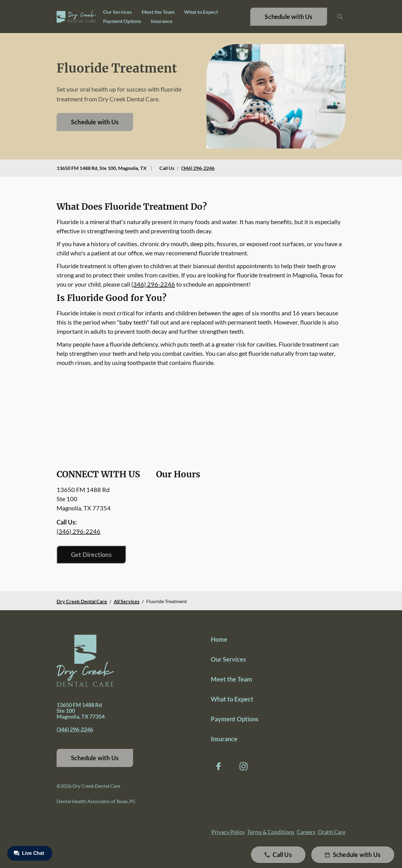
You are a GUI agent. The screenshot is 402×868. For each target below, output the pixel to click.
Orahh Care (332, 832)
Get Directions (91, 554)
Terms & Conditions (271, 832)
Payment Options (122, 21)
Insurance (162, 21)
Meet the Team (158, 12)
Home (219, 639)
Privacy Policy (228, 832)
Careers (306, 832)
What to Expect (201, 12)
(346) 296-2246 (198, 168)
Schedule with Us (288, 17)
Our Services (117, 12)
